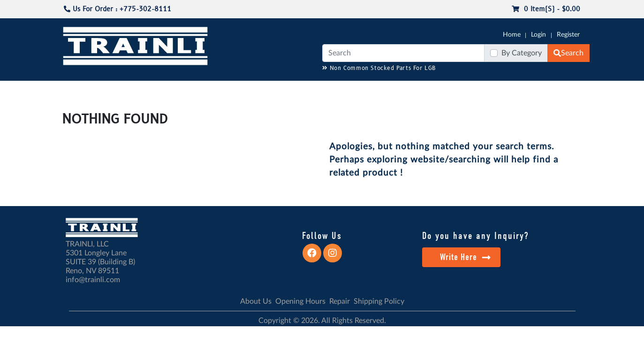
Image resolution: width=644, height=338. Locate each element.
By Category (522, 53)
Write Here (466, 257)
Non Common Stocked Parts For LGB (379, 68)
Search (568, 53)
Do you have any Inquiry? (475, 236)
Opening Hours (300, 301)
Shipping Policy (379, 301)
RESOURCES (254, 90)
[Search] (403, 53)
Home (512, 35)
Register (568, 35)
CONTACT (566, 90)
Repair (340, 301)
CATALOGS (122, 90)
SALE (481, 90)
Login (538, 35)
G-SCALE (76, 90)
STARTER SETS (520, 90)
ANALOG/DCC (303, 90)
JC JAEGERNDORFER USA (186, 90)
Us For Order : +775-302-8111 (117, 9)
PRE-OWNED (444, 90)
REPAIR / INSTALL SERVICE (374, 90)
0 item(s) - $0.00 (546, 9)
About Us (256, 301)
